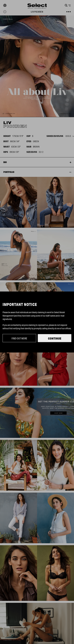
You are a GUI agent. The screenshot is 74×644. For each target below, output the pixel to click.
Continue (55, 338)
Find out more (19, 338)
